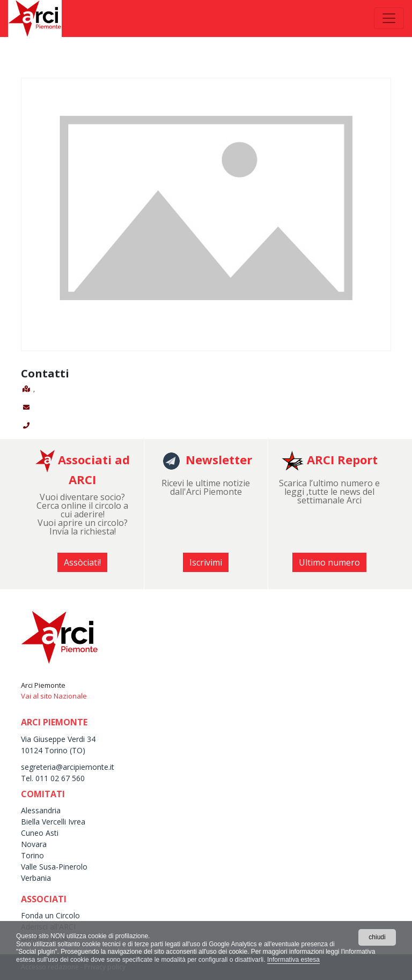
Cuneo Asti (40, 833)
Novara (34, 844)
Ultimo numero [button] (329, 562)
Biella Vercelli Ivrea (53, 822)
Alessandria (41, 810)
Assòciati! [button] (82, 562)
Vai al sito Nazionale (54, 696)
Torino (32, 855)
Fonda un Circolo (50, 915)
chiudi (377, 937)
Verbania (36, 878)
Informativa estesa (293, 960)
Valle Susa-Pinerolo (54, 867)
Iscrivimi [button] (206, 562)
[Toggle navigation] (389, 18)
